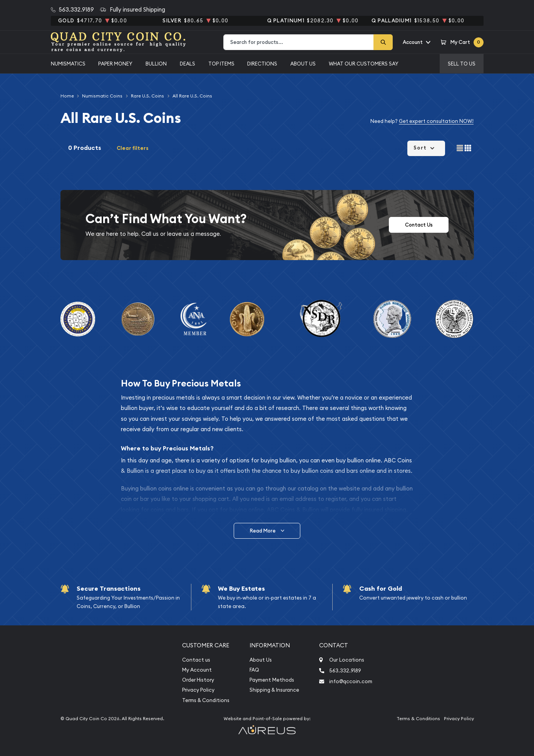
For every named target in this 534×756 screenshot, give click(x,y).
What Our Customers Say (364, 64)
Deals (187, 64)
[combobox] (299, 42)
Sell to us (462, 64)
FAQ (254, 670)
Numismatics (68, 64)
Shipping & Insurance (274, 690)
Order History (198, 680)
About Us (303, 64)
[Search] (383, 42)
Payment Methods (272, 680)
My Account (197, 670)
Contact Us (419, 225)
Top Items (221, 64)
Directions (262, 64)
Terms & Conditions (206, 700)
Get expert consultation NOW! (436, 121)
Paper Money (115, 64)
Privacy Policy (198, 690)
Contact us (196, 660)
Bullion (156, 64)
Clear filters (133, 148)
